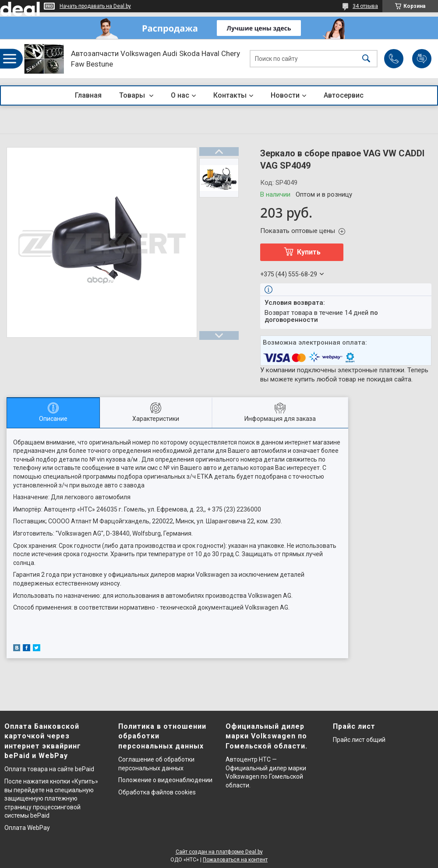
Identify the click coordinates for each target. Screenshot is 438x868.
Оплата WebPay (27, 828)
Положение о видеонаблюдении (165, 780)
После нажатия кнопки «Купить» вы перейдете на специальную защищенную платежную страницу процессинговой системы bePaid (51, 798)
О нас (180, 95)
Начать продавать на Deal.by (95, 6)
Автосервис (344, 95)
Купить (309, 252)
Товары (133, 95)
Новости (285, 95)
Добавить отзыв (422, 59)
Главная (88, 95)
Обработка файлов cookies (157, 792)
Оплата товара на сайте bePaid (49, 769)
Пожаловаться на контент (235, 860)
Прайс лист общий (359, 740)
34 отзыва (365, 6)
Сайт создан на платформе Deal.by (219, 852)
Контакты (230, 95)
